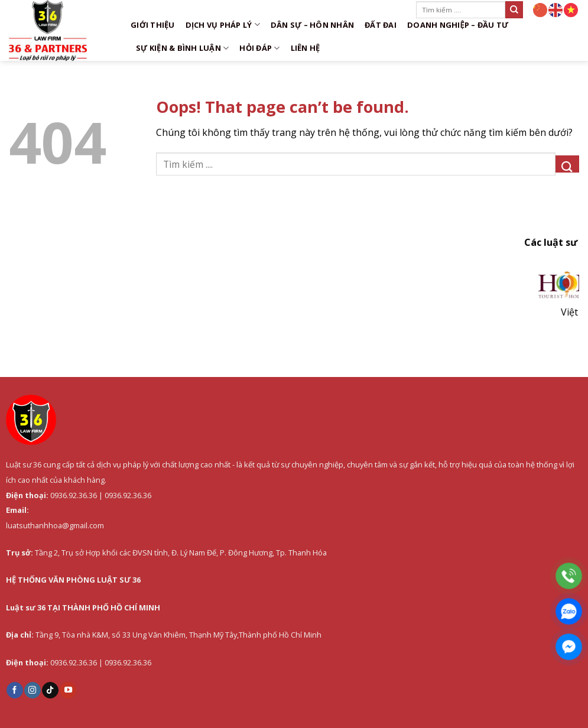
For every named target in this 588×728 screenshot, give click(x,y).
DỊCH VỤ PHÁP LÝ (223, 25)
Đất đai (381, 25)
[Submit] (514, 10)
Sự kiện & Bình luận (182, 48)
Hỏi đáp (259, 48)
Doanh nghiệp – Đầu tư (458, 25)
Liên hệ (306, 48)
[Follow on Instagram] (33, 690)
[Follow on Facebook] (15, 690)
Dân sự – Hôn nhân (312, 25)
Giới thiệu (153, 25)
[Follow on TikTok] (50, 690)
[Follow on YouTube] (68, 690)
